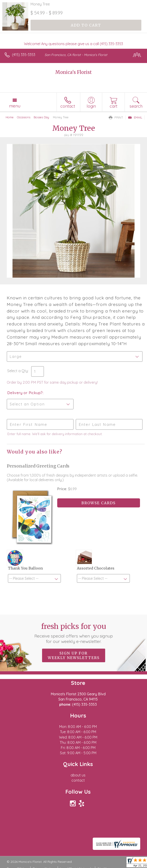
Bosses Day (41, 117)
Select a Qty (18, 371)
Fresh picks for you (74, 633)
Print (116, 117)
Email (135, 117)
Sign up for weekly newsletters (74, 655)
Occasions (24, 117)
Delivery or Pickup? (25, 393)
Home (10, 117)
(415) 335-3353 (24, 55)
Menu (15, 106)
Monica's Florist (73, 72)
